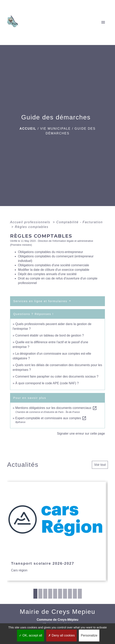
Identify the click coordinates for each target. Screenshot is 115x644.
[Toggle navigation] (103, 22)
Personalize (89, 635)
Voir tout (100, 465)
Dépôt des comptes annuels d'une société (47, 274)
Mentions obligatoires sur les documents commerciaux (56, 408)
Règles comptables (32, 227)
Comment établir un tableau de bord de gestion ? (49, 335)
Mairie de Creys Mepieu (57, 612)
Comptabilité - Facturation (80, 222)
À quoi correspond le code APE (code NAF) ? (47, 383)
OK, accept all (31, 635)
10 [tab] (80, 594)
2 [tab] (40, 594)
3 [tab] (45, 594)
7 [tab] (65, 594)
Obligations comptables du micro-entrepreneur (50, 252)
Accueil (28, 129)
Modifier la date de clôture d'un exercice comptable (54, 270)
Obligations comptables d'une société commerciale (54, 265)
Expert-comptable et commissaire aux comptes (51, 418)
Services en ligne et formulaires (41, 301)
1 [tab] (35, 594)
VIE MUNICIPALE (55, 129)
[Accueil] (14, 22)
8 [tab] (70, 594)
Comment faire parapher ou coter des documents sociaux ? (57, 376)
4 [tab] (50, 594)
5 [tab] (55, 594)
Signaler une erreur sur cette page (81, 434)
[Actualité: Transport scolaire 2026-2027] (57, 531)
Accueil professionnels (31, 222)
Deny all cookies (61, 635)
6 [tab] (60, 594)
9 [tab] (75, 594)
